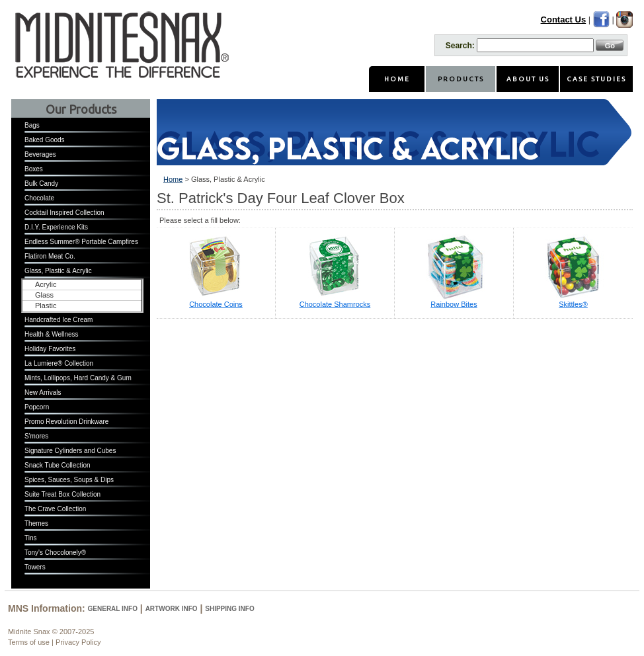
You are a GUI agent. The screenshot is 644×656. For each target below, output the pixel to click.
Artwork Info (172, 609)
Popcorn (37, 407)
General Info (113, 609)
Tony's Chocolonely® (55, 553)
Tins (31, 538)
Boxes (34, 169)
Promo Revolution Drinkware (66, 422)
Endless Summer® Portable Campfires (81, 242)
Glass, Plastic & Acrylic (58, 271)
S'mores (36, 436)
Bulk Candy (41, 184)
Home (173, 179)
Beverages (40, 154)
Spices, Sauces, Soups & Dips (69, 480)
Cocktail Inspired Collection (64, 213)
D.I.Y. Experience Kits (56, 227)
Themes (36, 523)
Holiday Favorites (50, 349)
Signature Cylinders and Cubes (70, 451)
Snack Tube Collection (58, 465)
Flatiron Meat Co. (50, 256)
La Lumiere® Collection (59, 363)
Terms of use (29, 642)
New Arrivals (43, 392)
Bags (32, 125)
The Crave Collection (55, 509)
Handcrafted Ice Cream (59, 320)
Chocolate (39, 198)
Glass (44, 295)
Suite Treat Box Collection (62, 494)
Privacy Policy (78, 642)
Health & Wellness (52, 334)
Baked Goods (45, 140)
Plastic (46, 306)
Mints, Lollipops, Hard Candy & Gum (78, 378)
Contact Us (564, 20)
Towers (35, 567)
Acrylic (46, 284)
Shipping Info (229, 609)
